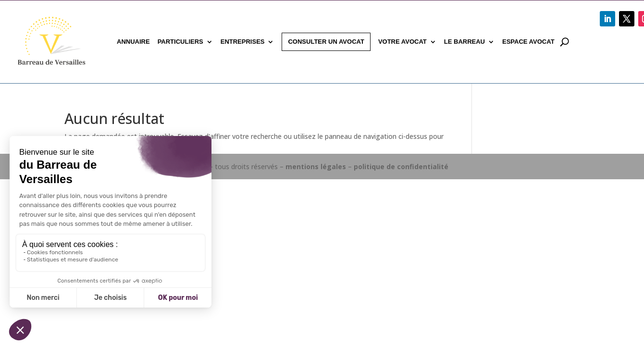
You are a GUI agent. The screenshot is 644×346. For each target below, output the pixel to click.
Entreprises (243, 42)
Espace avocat (528, 42)
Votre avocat (402, 42)
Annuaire (133, 42)
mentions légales (316, 167)
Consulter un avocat (326, 42)
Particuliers (180, 42)
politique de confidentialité (401, 167)
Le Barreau (464, 42)
